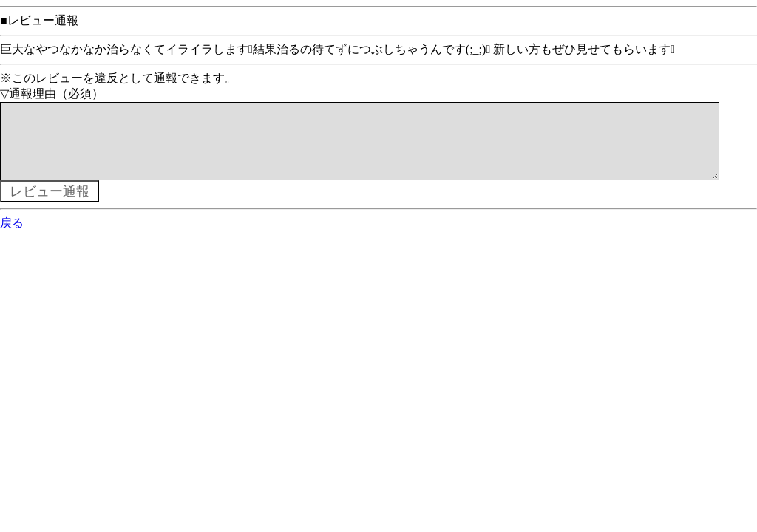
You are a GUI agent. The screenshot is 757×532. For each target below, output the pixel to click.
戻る (12, 238)
